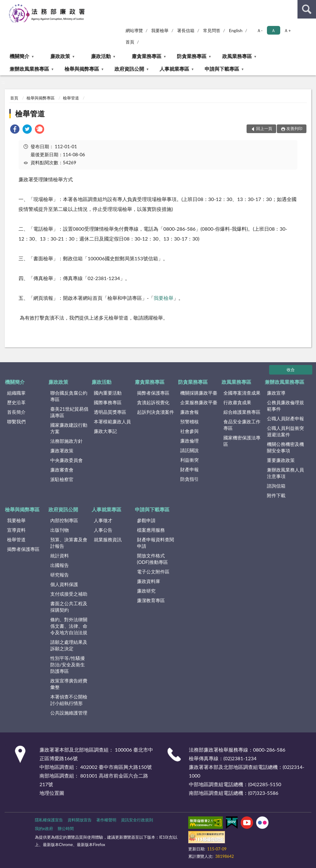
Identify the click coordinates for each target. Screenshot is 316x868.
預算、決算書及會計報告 (69, 543)
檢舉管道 (71, 98)
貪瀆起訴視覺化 (153, 402)
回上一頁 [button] (264, 128)
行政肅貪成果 (237, 402)
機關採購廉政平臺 (199, 393)
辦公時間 (66, 828)
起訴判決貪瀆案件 (156, 412)
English (236, 30)
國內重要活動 (108, 393)
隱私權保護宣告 (49, 820)
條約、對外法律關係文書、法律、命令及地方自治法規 (69, 626)
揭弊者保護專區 (153, 393)
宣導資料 (16, 530)
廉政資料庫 (149, 581)
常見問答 (212, 30)
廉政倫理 (189, 441)
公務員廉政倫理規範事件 (285, 406)
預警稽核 (189, 421)
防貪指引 (189, 479)
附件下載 (276, 495)
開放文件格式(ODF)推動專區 (152, 559)
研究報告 (60, 575)
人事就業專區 (174, 69)
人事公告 (103, 530)
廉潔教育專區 (151, 600)
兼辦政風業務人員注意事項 (285, 473)
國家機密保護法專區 (242, 441)
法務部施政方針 (67, 441)
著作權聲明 (106, 820)
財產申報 (189, 469)
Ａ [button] (273, 30)
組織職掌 (16, 393)
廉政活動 (101, 56)
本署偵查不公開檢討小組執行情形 (69, 700)
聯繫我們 (16, 421)
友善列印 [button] (294, 128)
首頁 (130, 42)
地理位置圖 (52, 793)
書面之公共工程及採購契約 (69, 607)
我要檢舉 (160, 30)
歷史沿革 (16, 402)
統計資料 (60, 556)
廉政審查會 (62, 470)
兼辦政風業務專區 (29, 69)
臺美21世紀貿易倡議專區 (69, 412)
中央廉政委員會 (67, 460)
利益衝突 (189, 460)
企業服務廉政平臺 (199, 402)
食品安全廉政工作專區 (242, 425)
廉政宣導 (276, 393)
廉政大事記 (105, 431)
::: (5, 5)
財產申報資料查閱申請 (156, 543)
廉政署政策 (62, 451)
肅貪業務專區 (147, 56)
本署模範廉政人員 (112, 421)
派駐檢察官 (62, 479)
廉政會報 (189, 412)
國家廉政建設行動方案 (69, 428)
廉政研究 (146, 591)
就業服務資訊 (108, 539)
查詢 (307, 9)
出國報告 (60, 565)
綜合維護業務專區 (242, 412)
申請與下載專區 (222, 69)
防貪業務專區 (192, 56)
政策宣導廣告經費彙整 (69, 684)
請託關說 (189, 450)
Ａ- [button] (260, 30)
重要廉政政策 (281, 460)
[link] (15, 130)
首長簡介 (16, 412)
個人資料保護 (64, 584)
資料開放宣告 (80, 820)
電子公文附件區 (153, 572)
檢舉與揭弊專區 (82, 69)
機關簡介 (19, 56)
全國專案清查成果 (242, 393)
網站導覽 (134, 30)
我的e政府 (44, 828)
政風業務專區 (237, 56)
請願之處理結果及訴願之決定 (69, 645)
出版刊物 (60, 530)
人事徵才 (103, 520)
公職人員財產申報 (285, 418)
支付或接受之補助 (69, 594)
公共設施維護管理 (69, 713)
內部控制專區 (64, 520)
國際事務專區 (108, 402)
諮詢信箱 (276, 486)
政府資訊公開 (129, 69)
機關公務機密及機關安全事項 (285, 447)
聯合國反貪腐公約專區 (69, 396)
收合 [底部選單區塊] (291, 370)
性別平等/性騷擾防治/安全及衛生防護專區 (68, 665)
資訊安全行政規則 (137, 820)
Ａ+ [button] (287, 30)
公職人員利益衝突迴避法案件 (285, 431)
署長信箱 (186, 30)
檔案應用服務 (151, 530)
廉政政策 (60, 56)
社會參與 (189, 431)
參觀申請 (146, 520)
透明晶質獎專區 (110, 412)
